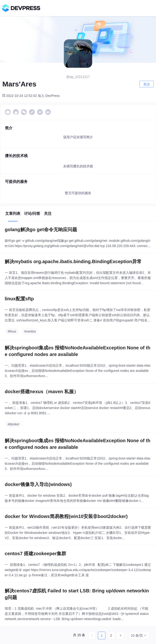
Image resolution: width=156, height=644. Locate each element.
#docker (13, 424)
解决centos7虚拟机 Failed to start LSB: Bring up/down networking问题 (77, 594)
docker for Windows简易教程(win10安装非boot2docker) (66, 516)
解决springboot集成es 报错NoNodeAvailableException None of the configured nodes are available (78, 351)
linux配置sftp (19, 299)
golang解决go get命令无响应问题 (41, 230)
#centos (30, 331)
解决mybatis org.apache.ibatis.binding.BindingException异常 (73, 261)
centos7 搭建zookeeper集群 (35, 554)
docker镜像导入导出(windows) (38, 484)
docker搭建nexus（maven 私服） (42, 392)
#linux (12, 331)
